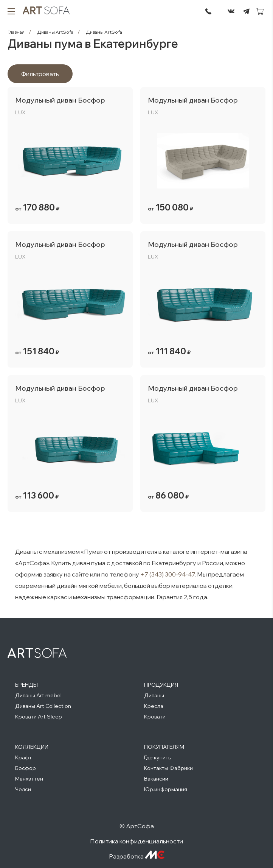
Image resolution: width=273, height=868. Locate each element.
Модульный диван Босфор (60, 100)
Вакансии (156, 779)
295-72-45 (208, 11)
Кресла (154, 706)
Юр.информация (166, 789)
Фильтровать (40, 74)
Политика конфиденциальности (136, 841)
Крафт (23, 757)
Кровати (155, 717)
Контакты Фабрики (168, 768)
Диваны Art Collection (43, 706)
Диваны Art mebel (38, 695)
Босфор (26, 768)
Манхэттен (29, 779)
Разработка (137, 856)
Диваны (154, 695)
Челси (23, 789)
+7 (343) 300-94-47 (168, 574)
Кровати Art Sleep (39, 717)
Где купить (157, 757)
